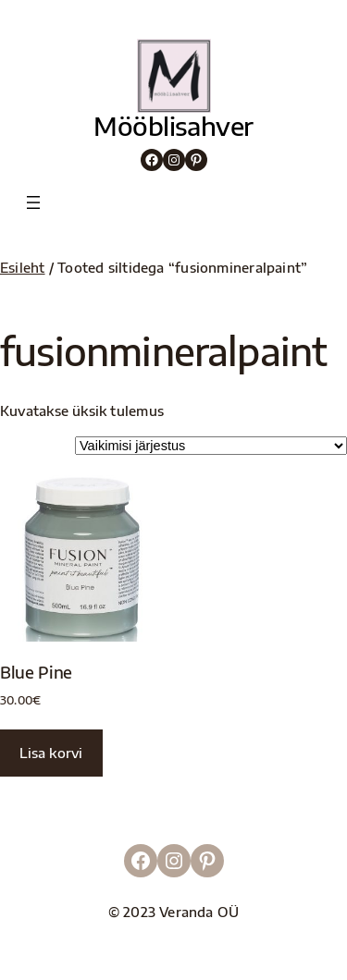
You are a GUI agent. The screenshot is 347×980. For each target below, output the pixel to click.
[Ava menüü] (33, 202)
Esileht (23, 267)
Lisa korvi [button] (51, 753)
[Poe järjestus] (211, 446)
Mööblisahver (173, 126)
